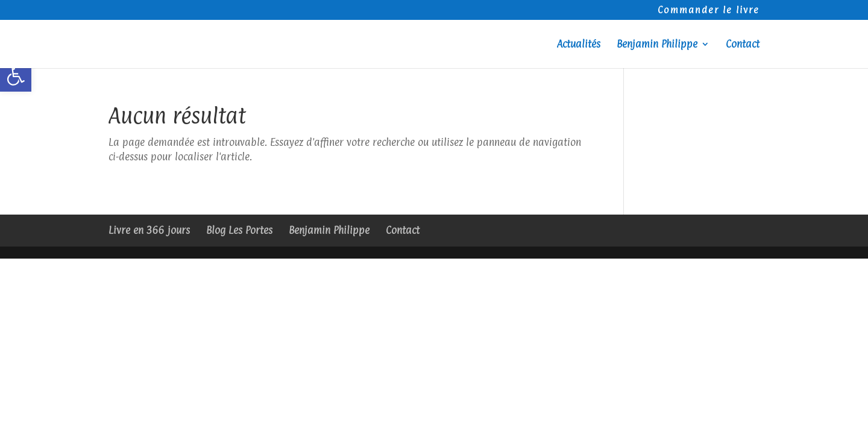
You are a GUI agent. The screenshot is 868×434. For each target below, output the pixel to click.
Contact (743, 45)
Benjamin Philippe (657, 45)
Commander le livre (709, 11)
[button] (16, 76)
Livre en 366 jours (149, 230)
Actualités (579, 45)
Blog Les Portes (239, 230)
